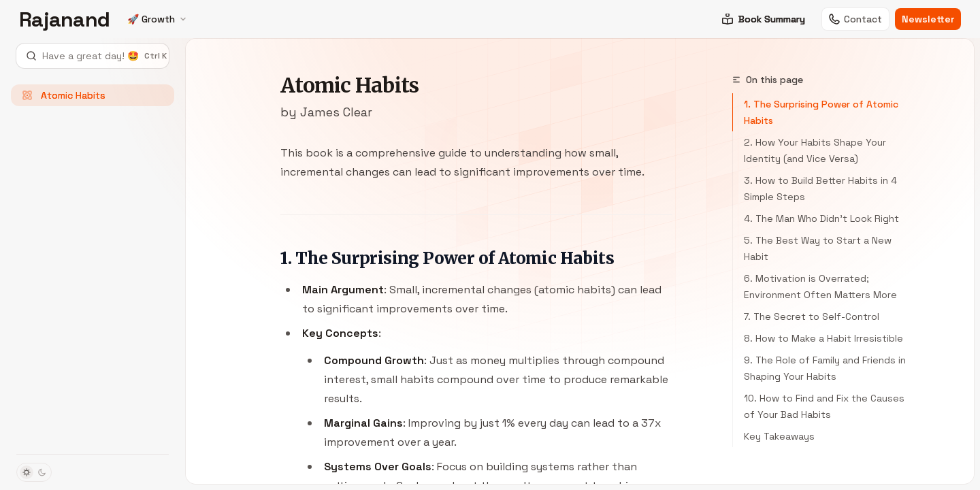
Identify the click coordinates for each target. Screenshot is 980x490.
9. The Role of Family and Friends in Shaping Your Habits (825, 368)
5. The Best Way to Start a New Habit (818, 248)
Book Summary (764, 19)
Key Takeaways (779, 436)
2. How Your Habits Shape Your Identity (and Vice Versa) (815, 150)
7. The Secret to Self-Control (812, 316)
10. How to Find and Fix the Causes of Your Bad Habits (824, 406)
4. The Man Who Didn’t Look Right (821, 218)
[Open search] (93, 56)
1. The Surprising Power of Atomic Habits (821, 112)
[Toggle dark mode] (34, 472)
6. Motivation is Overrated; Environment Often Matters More (820, 287)
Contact (855, 19)
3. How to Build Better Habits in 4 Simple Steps (820, 189)
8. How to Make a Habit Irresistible (823, 338)
